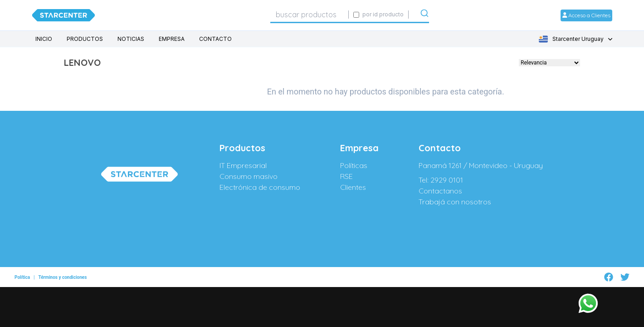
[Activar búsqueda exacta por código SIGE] (356, 15)
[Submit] (424, 15)
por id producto (383, 14)
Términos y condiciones (62, 273)
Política (22, 273)
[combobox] (309, 15)
